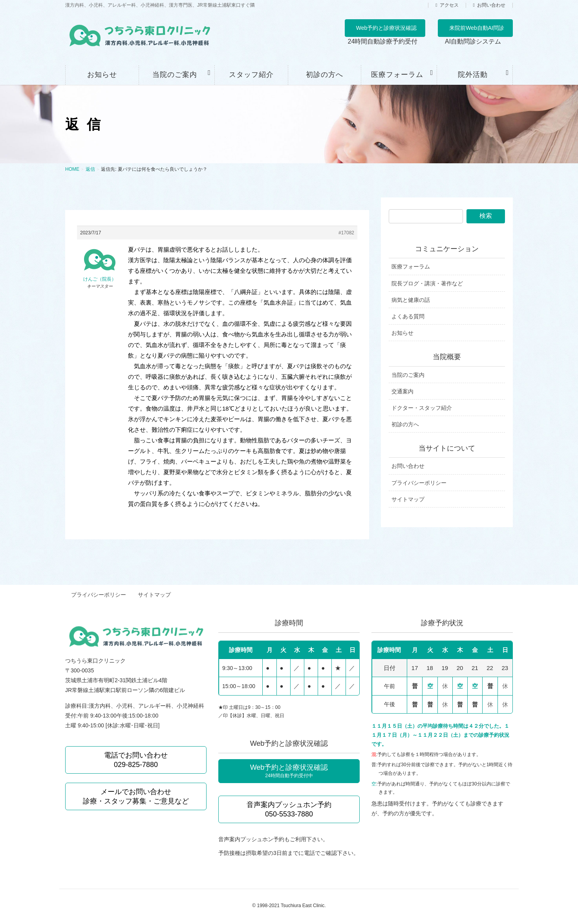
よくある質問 (408, 316)
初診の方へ (405, 424)
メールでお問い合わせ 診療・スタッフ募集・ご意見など (136, 794)
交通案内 (402, 391)
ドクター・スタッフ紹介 (422, 408)
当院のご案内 (408, 375)
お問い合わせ (491, 5)
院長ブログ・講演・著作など (427, 283)
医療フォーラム (411, 267)
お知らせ (402, 333)
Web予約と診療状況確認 (387, 28)
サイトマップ (408, 499)
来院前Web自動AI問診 (477, 28)
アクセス (449, 5)
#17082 (346, 233)
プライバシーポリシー (419, 483)
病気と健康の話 (411, 300)
